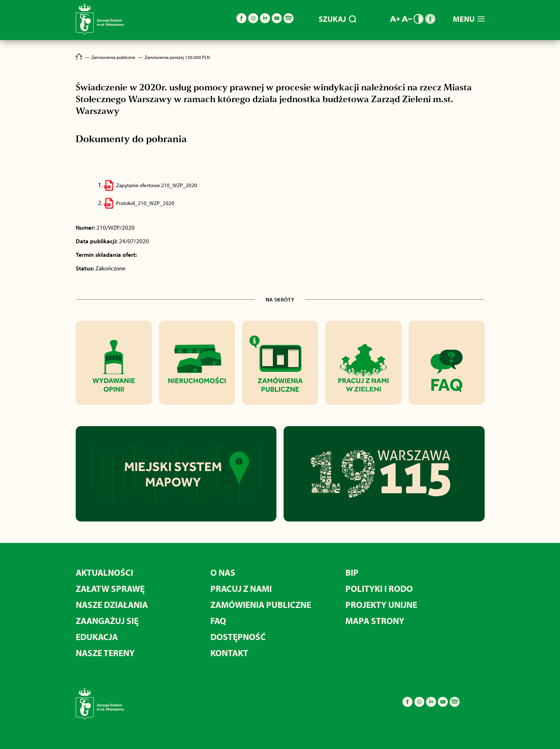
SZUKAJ (337, 19)
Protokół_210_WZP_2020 (145, 203)
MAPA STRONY (375, 621)
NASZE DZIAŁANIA (112, 605)
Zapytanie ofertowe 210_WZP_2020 (157, 185)
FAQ (218, 621)
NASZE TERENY (105, 653)
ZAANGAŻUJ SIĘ (107, 621)
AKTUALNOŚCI (104, 572)
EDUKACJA (97, 637)
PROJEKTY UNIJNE (381, 605)
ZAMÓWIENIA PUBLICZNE (261, 605)
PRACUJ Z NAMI (241, 588)
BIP (352, 572)
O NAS (223, 572)
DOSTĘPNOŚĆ (238, 637)
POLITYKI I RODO (379, 588)
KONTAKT (229, 653)
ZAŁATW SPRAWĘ (110, 588)
